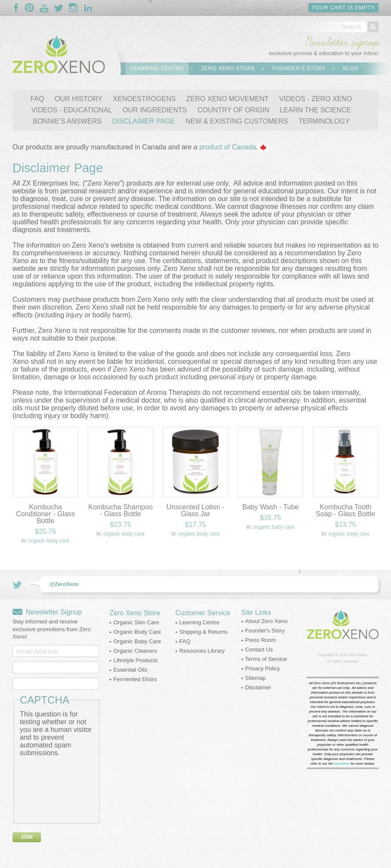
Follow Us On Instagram (73, 8)
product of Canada (228, 147)
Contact (243, 7)
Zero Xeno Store (228, 68)
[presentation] (55, 788)
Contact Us (259, 649)
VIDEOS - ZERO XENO (316, 99)
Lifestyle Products (136, 660)
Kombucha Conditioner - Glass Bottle (45, 514)
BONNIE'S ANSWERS (67, 121)
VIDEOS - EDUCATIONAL (72, 110)
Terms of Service (266, 659)
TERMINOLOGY (324, 121)
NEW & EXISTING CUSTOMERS (237, 121)
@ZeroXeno (64, 584)
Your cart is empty (343, 8)
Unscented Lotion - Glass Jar (195, 510)
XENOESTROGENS (144, 99)
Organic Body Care (49, 541)
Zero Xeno (358, 655)
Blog (351, 68)
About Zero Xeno (266, 621)
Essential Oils (130, 670)
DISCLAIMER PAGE (144, 121)
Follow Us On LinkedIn (88, 8)
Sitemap (256, 678)
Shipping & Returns (203, 632)
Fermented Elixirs (135, 679)
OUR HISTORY (79, 99)
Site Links (256, 612)
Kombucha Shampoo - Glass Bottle (120, 510)
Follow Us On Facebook (18, 8)
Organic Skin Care (136, 622)
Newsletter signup (342, 42)
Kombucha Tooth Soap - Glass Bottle (346, 510)
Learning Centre (157, 68)
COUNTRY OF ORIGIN (233, 110)
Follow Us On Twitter (59, 8)
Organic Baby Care (274, 527)
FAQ (37, 99)
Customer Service (203, 613)
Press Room (261, 640)
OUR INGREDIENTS (155, 110)
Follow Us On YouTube (44, 8)
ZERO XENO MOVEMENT (227, 99)
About (211, 7)
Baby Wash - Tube (271, 507)
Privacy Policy (263, 668)
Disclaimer (258, 687)
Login (274, 7)
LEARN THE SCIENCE (315, 110)
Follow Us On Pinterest (29, 8)
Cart (299, 7)
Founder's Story (299, 68)
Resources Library (202, 651)
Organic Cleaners (135, 651)
